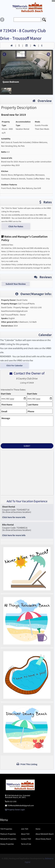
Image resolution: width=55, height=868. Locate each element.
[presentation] (27, 434)
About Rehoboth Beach (45, 834)
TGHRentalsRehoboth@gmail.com (21, 805)
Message (6, 418)
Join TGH (25, 829)
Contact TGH (26, 839)
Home (38, 829)
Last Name (33, 405)
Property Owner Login (15, 810)
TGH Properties (6, 829)
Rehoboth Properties (8, 839)
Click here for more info (14, 517)
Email (4, 411)
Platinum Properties (8, 834)
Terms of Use (26, 844)
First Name (7, 405)
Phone (31, 411)
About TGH (25, 834)
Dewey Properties (7, 844)
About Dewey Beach (43, 839)
